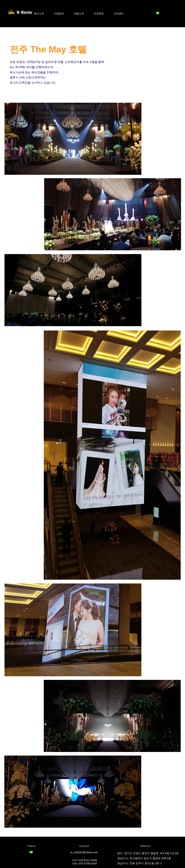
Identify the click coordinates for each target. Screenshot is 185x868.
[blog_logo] (158, 13)
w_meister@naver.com (84, 852)
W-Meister (24, 12)
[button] (39, 14)
